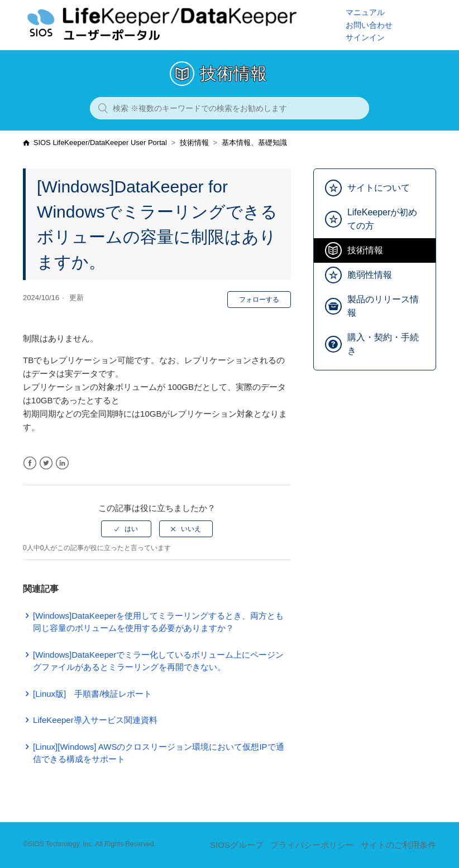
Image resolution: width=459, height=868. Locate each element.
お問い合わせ (369, 25)
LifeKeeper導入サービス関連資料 (95, 720)
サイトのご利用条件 (398, 845)
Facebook (30, 463)
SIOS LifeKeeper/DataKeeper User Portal (100, 143)
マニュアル (365, 12)
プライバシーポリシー (312, 845)
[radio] (126, 529)
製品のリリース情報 (383, 306)
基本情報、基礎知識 (254, 143)
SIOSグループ (237, 845)
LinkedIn (62, 463)
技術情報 (194, 143)
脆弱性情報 (370, 275)
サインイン (365, 37)
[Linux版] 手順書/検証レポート (92, 694)
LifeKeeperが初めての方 (382, 219)
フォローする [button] (259, 300)
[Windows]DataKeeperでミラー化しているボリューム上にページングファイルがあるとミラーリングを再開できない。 (158, 661)
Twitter (46, 463)
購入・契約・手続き (383, 344)
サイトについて (379, 188)
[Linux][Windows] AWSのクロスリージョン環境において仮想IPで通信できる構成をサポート (159, 753)
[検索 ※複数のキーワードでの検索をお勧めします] (230, 108)
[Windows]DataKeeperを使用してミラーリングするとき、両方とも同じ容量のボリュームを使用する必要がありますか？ (158, 622)
